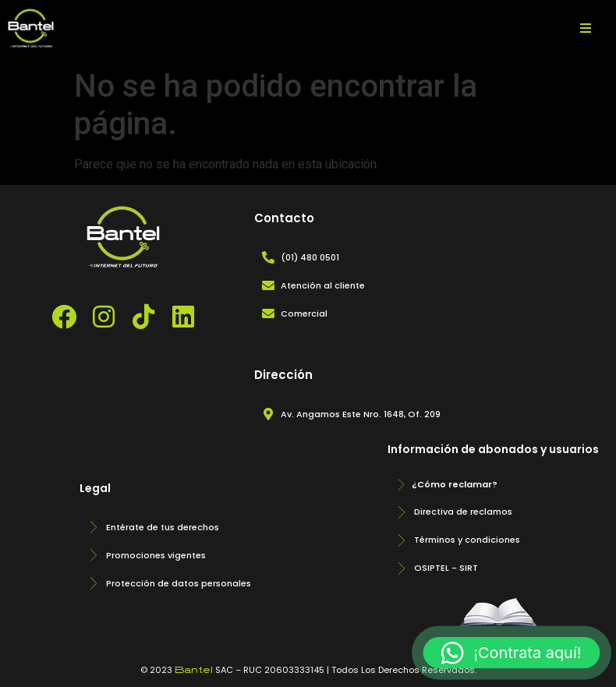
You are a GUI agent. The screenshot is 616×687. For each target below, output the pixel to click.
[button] (512, 653)
